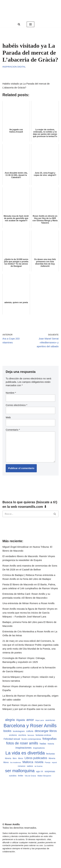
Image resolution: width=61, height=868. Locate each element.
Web (8, 417)
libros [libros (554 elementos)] (21, 758)
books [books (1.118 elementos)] (7, 731)
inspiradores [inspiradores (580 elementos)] (39, 748)
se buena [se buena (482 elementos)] (38, 766)
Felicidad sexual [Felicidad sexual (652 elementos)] (12, 739)
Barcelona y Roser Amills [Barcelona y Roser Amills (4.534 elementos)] (30, 726)
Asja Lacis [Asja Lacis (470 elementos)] (40, 720)
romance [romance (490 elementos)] (22, 766)
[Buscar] (19, 24)
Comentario (13, 430)
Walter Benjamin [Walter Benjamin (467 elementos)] (44, 776)
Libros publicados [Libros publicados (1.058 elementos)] (36, 758)
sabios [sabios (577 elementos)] (30, 766)
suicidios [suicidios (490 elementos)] (13, 776)
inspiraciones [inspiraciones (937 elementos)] (24, 748)
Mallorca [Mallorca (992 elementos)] (28, 762)
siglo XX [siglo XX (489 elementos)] (40, 772)
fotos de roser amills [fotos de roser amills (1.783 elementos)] (22, 743)
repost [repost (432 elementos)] (54, 762)
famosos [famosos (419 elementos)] (31, 735)
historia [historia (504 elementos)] (51, 744)
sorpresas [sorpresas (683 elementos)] (50, 771)
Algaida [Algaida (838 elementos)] (21, 720)
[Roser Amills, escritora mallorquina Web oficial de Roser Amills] (30, 10)
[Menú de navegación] (30, 24)
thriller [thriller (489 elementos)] (20, 776)
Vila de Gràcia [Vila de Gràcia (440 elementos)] (30, 776)
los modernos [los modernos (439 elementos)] (16, 762)
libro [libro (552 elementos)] (15, 758)
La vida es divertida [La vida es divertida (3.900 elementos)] (25, 753)
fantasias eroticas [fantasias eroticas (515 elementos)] (43, 735)
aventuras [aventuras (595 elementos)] (50, 720)
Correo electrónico (17, 405)
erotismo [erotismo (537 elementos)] (13, 735)
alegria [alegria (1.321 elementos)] (10, 720)
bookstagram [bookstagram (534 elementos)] (19, 731)
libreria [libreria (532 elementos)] (8, 758)
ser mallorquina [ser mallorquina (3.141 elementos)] (20, 771)
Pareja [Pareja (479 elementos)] (48, 762)
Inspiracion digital (14, 67)
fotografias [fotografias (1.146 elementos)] (50, 739)
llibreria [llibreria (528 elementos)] (52, 758)
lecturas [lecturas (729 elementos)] (50, 754)
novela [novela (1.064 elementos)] (39, 762)
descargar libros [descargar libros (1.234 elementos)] (46, 731)
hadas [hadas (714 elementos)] (43, 744)
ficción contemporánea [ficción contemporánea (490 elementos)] (31, 739)
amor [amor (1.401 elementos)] (30, 720)
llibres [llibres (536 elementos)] (6, 762)
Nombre (11, 393)
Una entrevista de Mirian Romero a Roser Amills (28, 603)
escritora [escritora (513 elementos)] (22, 735)
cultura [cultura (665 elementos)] (30, 731)
